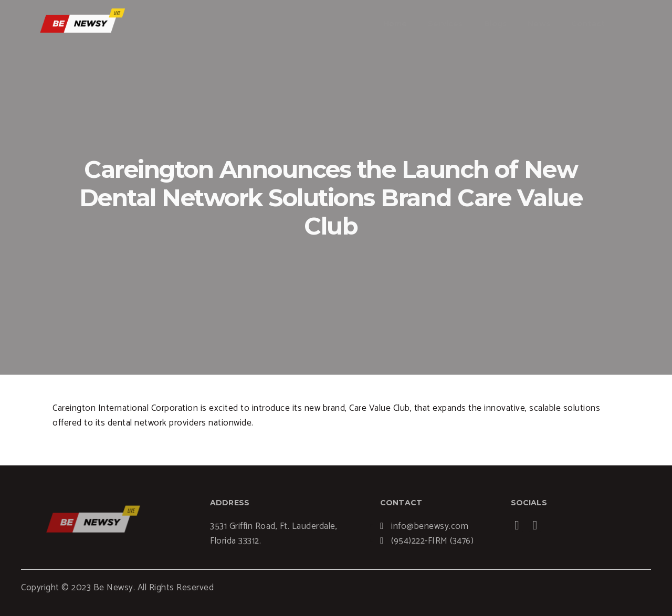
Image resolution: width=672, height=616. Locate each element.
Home (395, 24)
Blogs (496, 24)
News (539, 24)
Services (445, 24)
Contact (588, 24)
